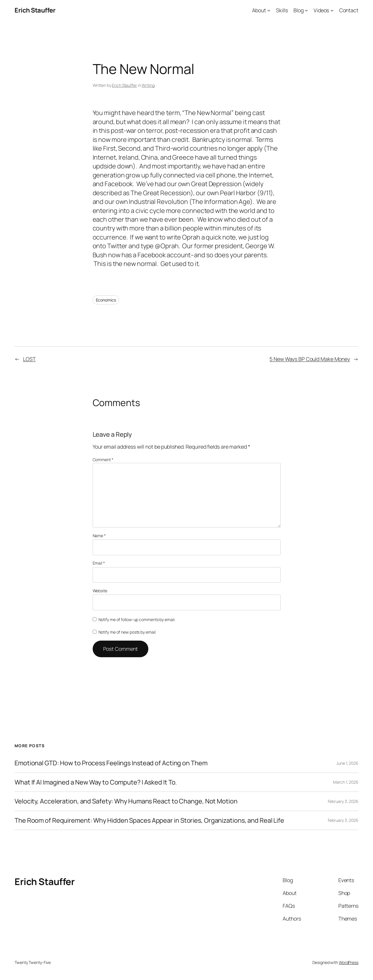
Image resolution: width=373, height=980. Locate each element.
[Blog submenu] (306, 10)
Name (99, 536)
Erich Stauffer (35, 10)
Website (100, 591)
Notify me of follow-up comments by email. (137, 619)
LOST (29, 359)
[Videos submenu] (332, 10)
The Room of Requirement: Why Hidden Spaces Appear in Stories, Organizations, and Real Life (149, 820)
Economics (106, 300)
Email (99, 563)
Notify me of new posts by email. (127, 632)
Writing (148, 85)
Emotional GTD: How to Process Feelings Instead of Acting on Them (111, 763)
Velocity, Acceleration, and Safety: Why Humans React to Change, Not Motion (126, 801)
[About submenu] (269, 10)
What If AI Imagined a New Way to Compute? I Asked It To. (96, 782)
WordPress (349, 962)
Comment (103, 460)
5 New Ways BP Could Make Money (310, 359)
